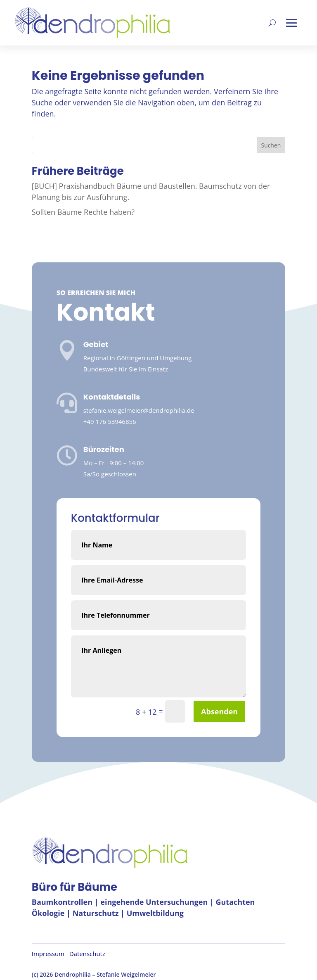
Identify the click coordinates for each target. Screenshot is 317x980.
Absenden (219, 711)
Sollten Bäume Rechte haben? (83, 212)
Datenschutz (87, 954)
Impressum (51, 954)
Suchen (271, 145)
